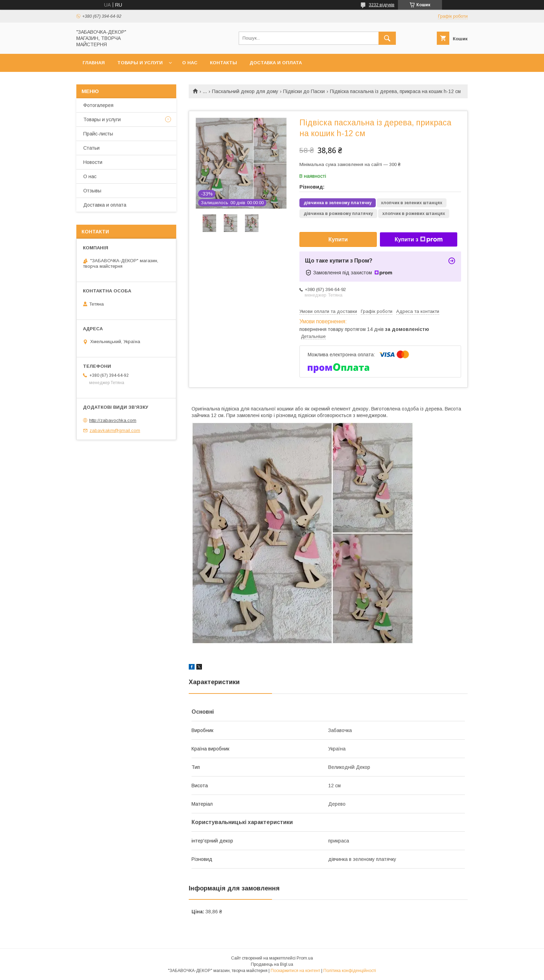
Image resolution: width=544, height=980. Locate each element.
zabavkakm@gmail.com (115, 430)
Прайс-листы (98, 134)
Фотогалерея (98, 105)
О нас (190, 63)
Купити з (418, 240)
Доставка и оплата (276, 63)
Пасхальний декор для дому (245, 91)
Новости (93, 162)
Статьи (91, 148)
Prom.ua (305, 958)
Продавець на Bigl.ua (272, 964)
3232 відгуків (382, 5)
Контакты (223, 63)
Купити (338, 239)
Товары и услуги (140, 63)
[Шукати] (387, 38)
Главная (94, 63)
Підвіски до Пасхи (304, 91)
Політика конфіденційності (350, 971)
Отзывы (92, 191)
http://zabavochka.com (113, 420)
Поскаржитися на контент (295, 971)
